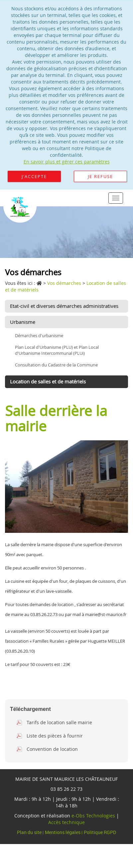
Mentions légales (63, 832)
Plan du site (30, 832)
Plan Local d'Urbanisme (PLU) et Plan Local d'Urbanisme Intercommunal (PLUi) (57, 350)
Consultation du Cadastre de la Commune (56, 365)
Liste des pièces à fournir (55, 736)
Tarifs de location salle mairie (59, 722)
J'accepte (34, 176)
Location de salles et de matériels (48, 381)
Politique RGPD (100, 832)
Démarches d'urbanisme (39, 335)
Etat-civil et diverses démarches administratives (64, 306)
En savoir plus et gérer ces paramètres (67, 162)
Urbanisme (23, 322)
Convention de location (52, 749)
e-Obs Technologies (93, 816)
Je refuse (100, 176)
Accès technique (66, 822)
